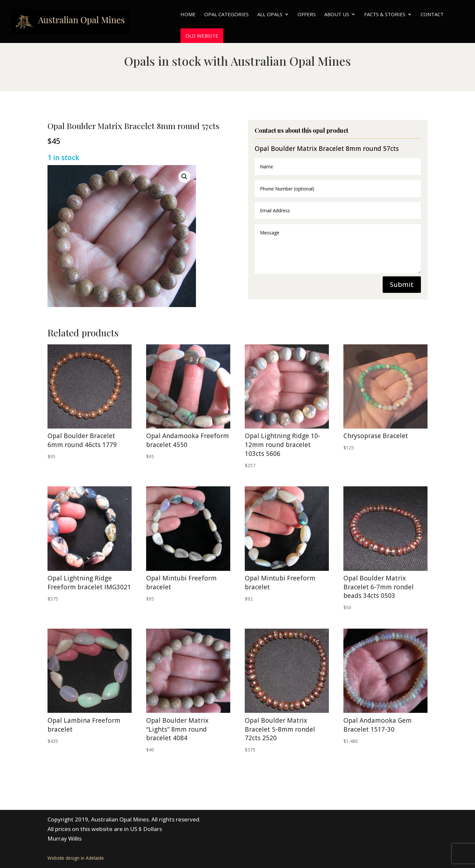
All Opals (270, 15)
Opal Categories (226, 15)
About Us (337, 15)
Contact (432, 15)
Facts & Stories (385, 15)
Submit (402, 284)
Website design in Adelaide (76, 858)
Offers (307, 15)
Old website (202, 36)
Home (188, 15)
